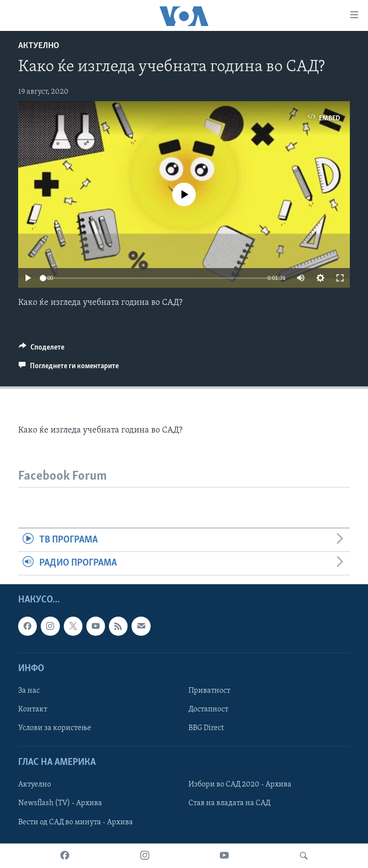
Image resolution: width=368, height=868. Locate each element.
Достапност (208, 709)
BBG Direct (206, 728)
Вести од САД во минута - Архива (76, 822)
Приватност (209, 690)
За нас (29, 690)
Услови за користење (55, 728)
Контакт (33, 709)
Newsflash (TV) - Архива (60, 803)
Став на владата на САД (229, 803)
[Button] (41, 350)
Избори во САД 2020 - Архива (240, 785)
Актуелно (39, 46)
